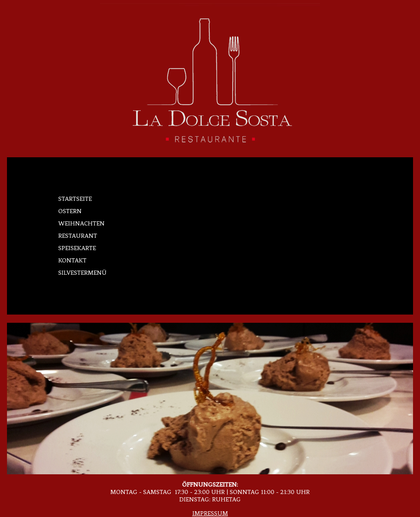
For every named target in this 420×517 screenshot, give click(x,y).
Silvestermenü (82, 273)
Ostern (70, 211)
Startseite (75, 199)
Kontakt (72, 260)
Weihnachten (81, 223)
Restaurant (78, 236)
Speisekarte (77, 248)
